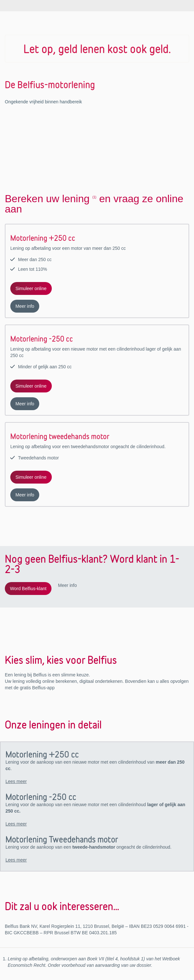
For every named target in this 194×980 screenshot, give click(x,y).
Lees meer (16, 781)
